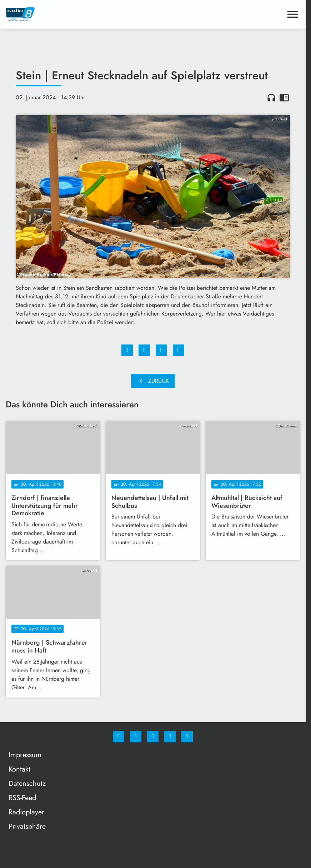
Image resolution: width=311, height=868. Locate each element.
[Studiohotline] (170, 736)
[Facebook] (119, 736)
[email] (187, 736)
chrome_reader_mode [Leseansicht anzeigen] (284, 98)
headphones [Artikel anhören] (271, 98)
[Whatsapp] (153, 736)
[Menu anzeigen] (293, 14)
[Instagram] (136, 736)
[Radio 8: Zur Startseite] (79, 14)
